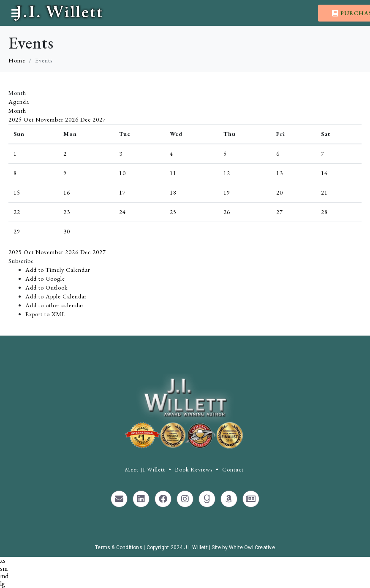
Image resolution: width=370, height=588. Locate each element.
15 (17, 192)
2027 (99, 119)
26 (227, 212)
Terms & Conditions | (121, 547)
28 (324, 212)
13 (280, 173)
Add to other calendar (54, 305)
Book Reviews (194, 469)
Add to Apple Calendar (56, 296)
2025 (16, 119)
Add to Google (45, 279)
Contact (233, 469)
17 (122, 192)
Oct (30, 119)
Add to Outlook (46, 287)
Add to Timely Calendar (58, 270)
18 (173, 192)
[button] (21, 261)
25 (173, 212)
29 (17, 231)
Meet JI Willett (145, 469)
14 (324, 173)
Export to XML (45, 314)
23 (67, 212)
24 (122, 212)
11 (173, 173)
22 (17, 212)
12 (227, 173)
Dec (86, 119)
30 (67, 231)
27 (280, 212)
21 (324, 192)
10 (122, 173)
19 (227, 192)
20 (280, 192)
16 (67, 192)
